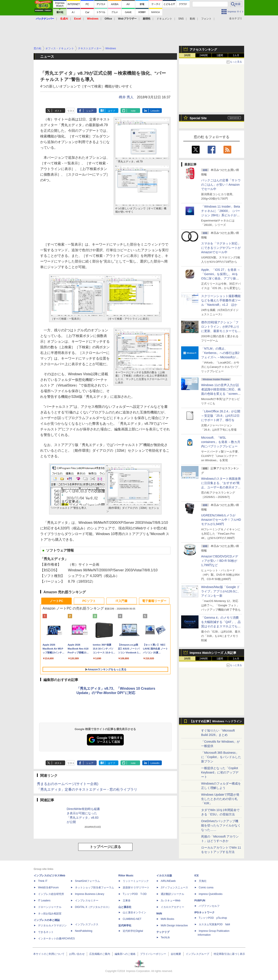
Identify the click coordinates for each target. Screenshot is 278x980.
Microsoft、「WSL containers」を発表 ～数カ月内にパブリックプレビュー (221, 442)
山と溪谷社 (125, 907)
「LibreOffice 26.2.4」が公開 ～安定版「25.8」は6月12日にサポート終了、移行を (221, 416)
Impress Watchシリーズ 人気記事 (213, 653)
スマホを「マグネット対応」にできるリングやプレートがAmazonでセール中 (221, 248)
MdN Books (167, 919)
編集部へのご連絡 (125, 954)
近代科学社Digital (133, 931)
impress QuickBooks (211, 894)
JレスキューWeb (170, 901)
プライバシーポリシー (153, 954)
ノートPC (56, 601)
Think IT (43, 881)
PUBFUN (200, 901)
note (133, 111)
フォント (206, 19)
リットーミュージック (136, 881)
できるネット (46, 932)
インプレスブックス (87, 924)
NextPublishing (84, 931)
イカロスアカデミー (172, 907)
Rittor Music (126, 876)
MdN (159, 914)
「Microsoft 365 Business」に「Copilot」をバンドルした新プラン (221, 757)
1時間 (187, 55)
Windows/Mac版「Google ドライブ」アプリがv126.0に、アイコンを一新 (221, 591)
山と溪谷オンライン (134, 912)
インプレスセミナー (87, 901)
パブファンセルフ (209, 906)
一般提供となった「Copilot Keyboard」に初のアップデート (220, 772)
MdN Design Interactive (174, 925)
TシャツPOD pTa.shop (213, 918)
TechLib (165, 937)
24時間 (203, 55)
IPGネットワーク (204, 912)
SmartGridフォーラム (87, 881)
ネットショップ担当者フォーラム (94, 887)
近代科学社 (125, 925)
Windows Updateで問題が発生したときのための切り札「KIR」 (220, 799)
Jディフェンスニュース (174, 887)
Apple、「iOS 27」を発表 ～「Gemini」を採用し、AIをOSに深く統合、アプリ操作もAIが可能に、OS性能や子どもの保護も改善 (221, 278)
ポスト (58, 111)
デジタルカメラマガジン (52, 925)
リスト (71, 111)
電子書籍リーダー (154, 601)
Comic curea (206, 887)
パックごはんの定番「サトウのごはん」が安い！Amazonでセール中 (221, 185)
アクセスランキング (203, 50)
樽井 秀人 (126, 97)
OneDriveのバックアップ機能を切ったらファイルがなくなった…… (221, 825)
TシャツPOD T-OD (135, 894)
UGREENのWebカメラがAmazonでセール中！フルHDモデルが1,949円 (221, 520)
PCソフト (89, 601)
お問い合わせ (77, 954)
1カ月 (236, 55)
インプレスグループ (197, 954)
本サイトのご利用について (49, 954)
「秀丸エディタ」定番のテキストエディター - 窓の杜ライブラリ (87, 789)
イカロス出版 (164, 876)
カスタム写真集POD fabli (214, 924)
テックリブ (163, 932)
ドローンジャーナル (50, 907)
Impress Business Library (90, 894)
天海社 (203, 881)
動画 (192, 19)
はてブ (112, 111)
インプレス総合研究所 (51, 894)
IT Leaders (44, 901)
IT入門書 (122, 601)
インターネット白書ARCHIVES (56, 939)
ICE (197, 876)
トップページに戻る (105, 847)
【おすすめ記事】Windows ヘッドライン (216, 721)
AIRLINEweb (168, 881)
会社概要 (176, 954)
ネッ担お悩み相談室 (50, 914)
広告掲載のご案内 (100, 954)
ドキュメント (164, 19)
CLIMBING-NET (132, 919)
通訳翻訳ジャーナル (172, 894)
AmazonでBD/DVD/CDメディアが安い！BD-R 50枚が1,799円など (220, 561)
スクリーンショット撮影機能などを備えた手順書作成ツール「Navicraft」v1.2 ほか (221, 300)
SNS (181, 19)
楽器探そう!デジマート (136, 887)
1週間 (220, 55)
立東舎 (127, 901)
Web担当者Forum (48, 887)
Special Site (198, 118)
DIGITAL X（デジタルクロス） (93, 907)
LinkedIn (155, 111)
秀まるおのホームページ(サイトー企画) (68, 784)
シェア (90, 111)
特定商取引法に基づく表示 (229, 954)
